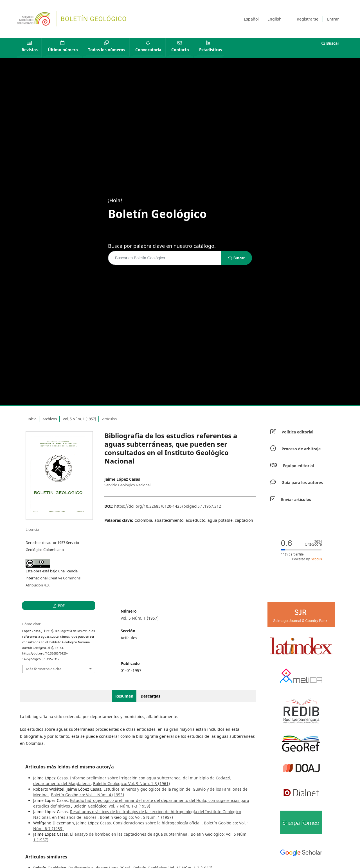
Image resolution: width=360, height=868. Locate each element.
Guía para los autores (302, 483)
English (274, 19)
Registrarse (308, 19)
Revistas (30, 50)
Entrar (333, 19)
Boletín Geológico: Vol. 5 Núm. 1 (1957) (136, 817)
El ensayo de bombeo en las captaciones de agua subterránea (129, 834)
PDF (61, 606)
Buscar (330, 43)
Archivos (50, 419)
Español (251, 19)
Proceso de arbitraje (301, 449)
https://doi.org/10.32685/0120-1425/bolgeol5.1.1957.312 (168, 506)
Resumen (124, 696)
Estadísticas (211, 50)
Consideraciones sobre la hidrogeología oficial (157, 823)
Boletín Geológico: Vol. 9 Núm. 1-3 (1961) (131, 783)
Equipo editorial (298, 466)
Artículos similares (46, 857)
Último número (63, 50)
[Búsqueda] (165, 258)
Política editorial (297, 432)
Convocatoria (148, 50)
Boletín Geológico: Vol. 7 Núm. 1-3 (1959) (112, 806)
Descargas (150, 696)
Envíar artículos (296, 499)
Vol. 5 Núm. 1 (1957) (79, 419)
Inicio (32, 419)
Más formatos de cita (44, 669)
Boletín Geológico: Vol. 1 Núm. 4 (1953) (87, 795)
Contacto (180, 50)
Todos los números (107, 50)
